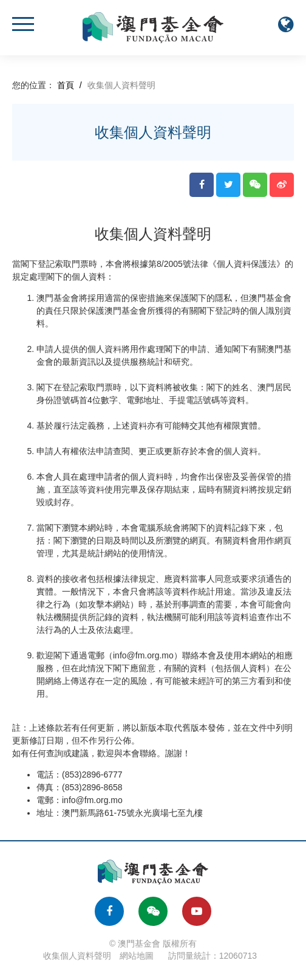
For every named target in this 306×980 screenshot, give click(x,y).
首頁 (66, 85)
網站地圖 (137, 956)
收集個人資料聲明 (77, 956)
